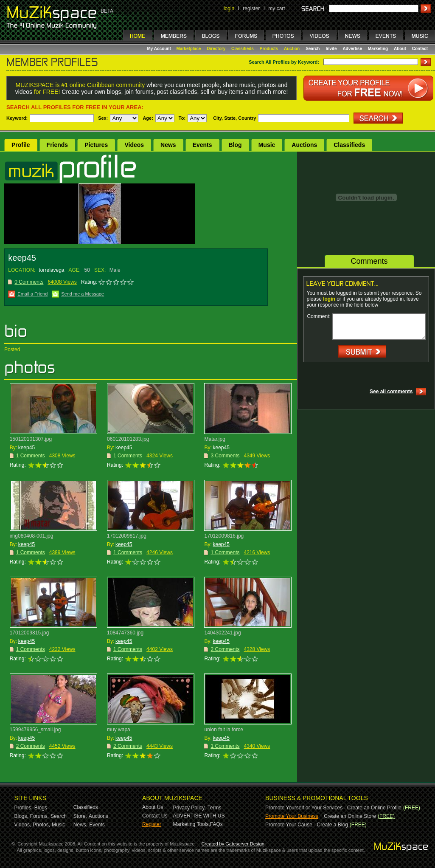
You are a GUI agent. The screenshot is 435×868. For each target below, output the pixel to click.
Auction (292, 49)
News (168, 145)
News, (80, 825)
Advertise (352, 49)
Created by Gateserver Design (233, 844)
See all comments (391, 392)
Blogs (41, 808)
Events (202, 145)
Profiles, (24, 808)
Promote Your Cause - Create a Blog (307, 825)
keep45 (27, 448)
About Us (153, 807)
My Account (160, 49)
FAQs (216, 824)
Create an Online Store (350, 816)
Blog (235, 145)
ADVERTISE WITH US (199, 816)
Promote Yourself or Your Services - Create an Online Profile (333, 808)
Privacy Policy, (189, 808)
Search (313, 49)
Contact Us (155, 816)
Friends (58, 145)
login (229, 8)
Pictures (96, 145)
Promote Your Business (292, 816)
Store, (80, 816)
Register (152, 824)
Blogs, (21, 816)
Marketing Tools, (192, 824)
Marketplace (189, 49)
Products (269, 49)
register (251, 8)
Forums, (39, 816)
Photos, (41, 825)
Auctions (304, 145)
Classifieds (243, 49)
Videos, (23, 825)
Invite (331, 49)
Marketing (378, 49)
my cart (276, 8)
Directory (216, 49)
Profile (21, 145)
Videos (134, 145)
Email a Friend (32, 294)
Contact (420, 49)
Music (267, 145)
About (400, 49)
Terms (215, 808)
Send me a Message (83, 294)
